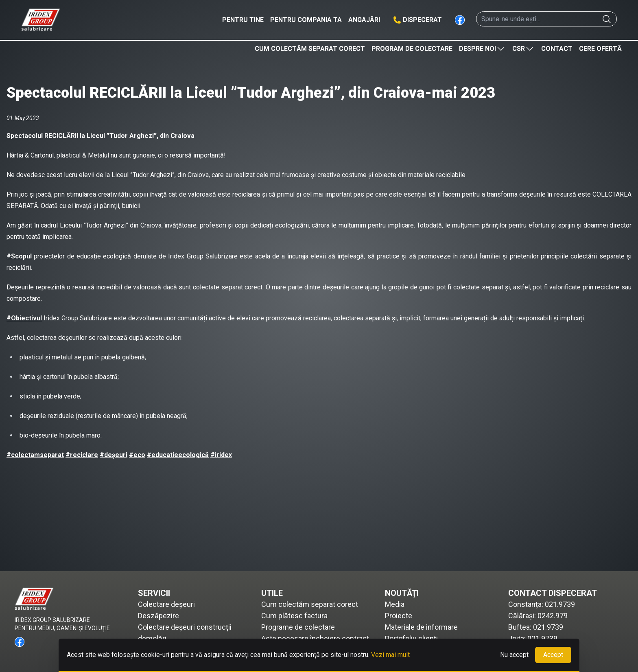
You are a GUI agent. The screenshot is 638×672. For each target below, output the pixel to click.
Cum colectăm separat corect (310, 49)
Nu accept (514, 655)
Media (395, 604)
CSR (523, 49)
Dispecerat (422, 20)
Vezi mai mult (390, 655)
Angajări (364, 20)
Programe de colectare (298, 627)
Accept (553, 655)
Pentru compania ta (306, 20)
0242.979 (553, 616)
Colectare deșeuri (166, 604)
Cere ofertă (600, 49)
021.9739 (560, 604)
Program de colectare (412, 49)
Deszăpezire (158, 616)
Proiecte (399, 616)
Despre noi (482, 49)
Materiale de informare (421, 627)
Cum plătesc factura (294, 616)
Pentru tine (243, 20)
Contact (557, 49)
